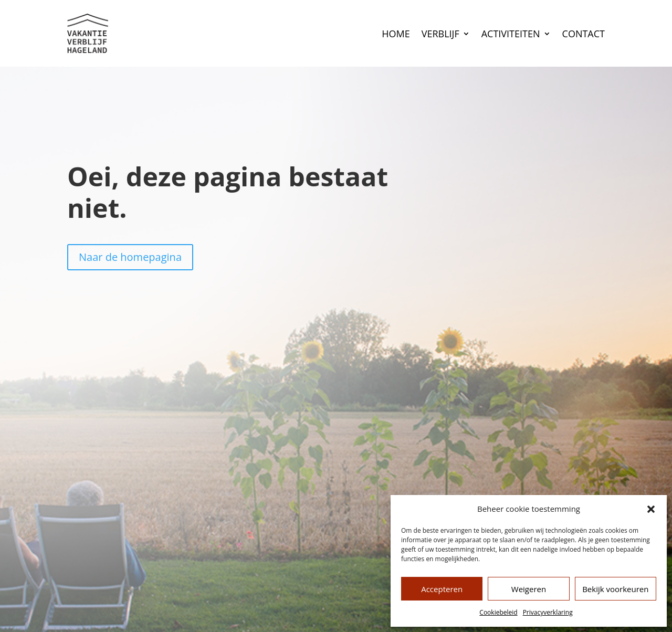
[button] (651, 509)
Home (396, 34)
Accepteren (442, 589)
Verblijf (440, 34)
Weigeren (529, 589)
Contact (584, 34)
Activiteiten (511, 34)
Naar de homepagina (130, 257)
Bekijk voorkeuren (615, 589)
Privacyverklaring (548, 612)
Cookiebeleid (498, 612)
